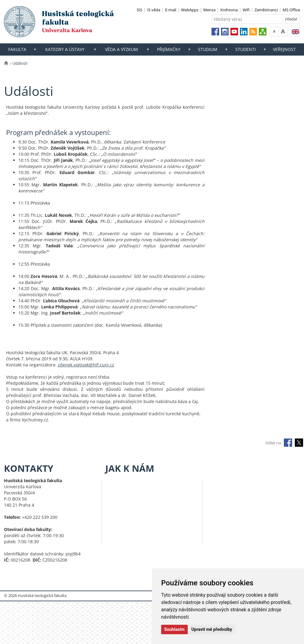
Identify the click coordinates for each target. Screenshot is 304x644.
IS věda (154, 10)
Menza (209, 10)
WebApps (190, 10)
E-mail (171, 10)
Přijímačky (169, 49)
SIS (139, 10)
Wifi (246, 10)
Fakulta (17, 49)
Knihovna (229, 10)
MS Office (291, 10)
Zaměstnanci (266, 10)
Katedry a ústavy (65, 49)
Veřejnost (284, 49)
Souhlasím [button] (174, 629)
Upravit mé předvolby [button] (212, 629)
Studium (208, 49)
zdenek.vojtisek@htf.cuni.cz (86, 365)
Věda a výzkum (121, 49)
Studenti (246, 49)
